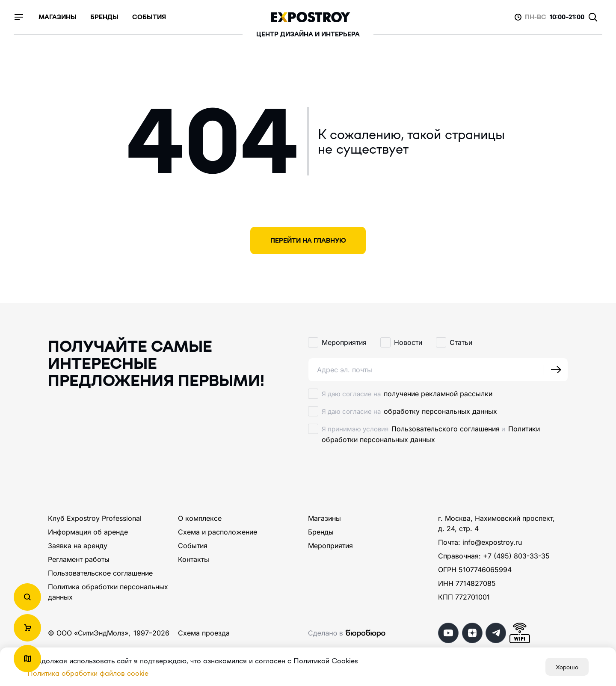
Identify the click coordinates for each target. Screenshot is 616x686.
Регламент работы (79, 559)
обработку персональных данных (440, 411)
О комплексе (200, 518)
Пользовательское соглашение (100, 573)
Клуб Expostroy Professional (95, 518)
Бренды (321, 532)
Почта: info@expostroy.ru (480, 542)
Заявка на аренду (78, 546)
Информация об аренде (88, 532)
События (193, 546)
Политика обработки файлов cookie (88, 673)
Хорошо (567, 667)
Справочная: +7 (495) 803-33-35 (494, 556)
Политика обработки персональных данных (108, 592)
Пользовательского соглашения (446, 429)
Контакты (194, 559)
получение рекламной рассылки (438, 394)
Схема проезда (204, 633)
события (149, 17)
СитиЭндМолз (101, 633)
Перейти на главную (308, 240)
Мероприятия (330, 546)
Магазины (324, 518)
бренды (104, 17)
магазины (58, 17)
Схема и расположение (218, 532)
